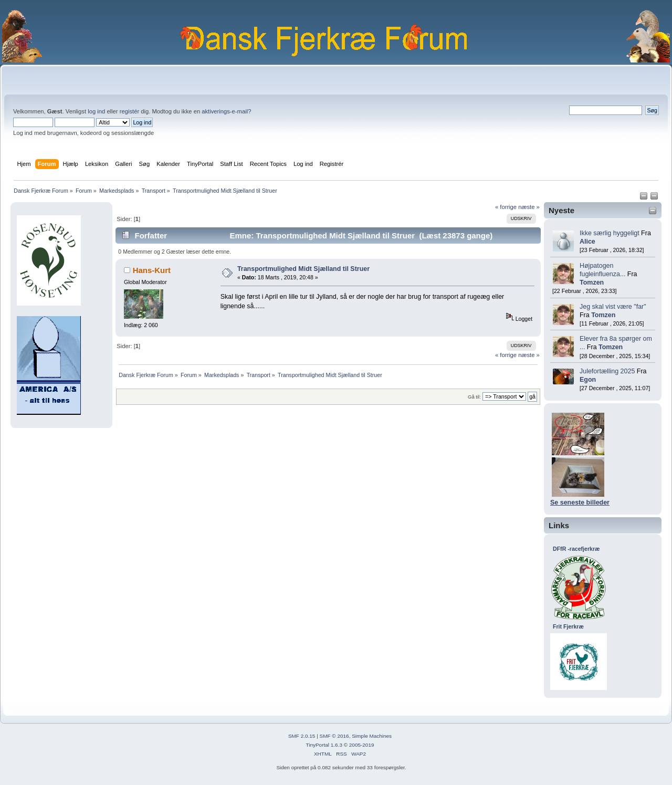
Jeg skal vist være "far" (613, 307)
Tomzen (592, 282)
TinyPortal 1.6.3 (324, 745)
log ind (96, 111)
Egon (588, 380)
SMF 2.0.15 (302, 736)
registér (129, 111)
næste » (529, 207)
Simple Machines (372, 736)
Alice (587, 242)
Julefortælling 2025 (607, 371)
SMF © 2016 (334, 736)
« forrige (506, 207)
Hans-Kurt (152, 270)
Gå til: (474, 397)
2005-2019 (362, 745)
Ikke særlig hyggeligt (610, 233)
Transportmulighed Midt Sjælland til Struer (303, 269)
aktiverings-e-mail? (226, 111)
